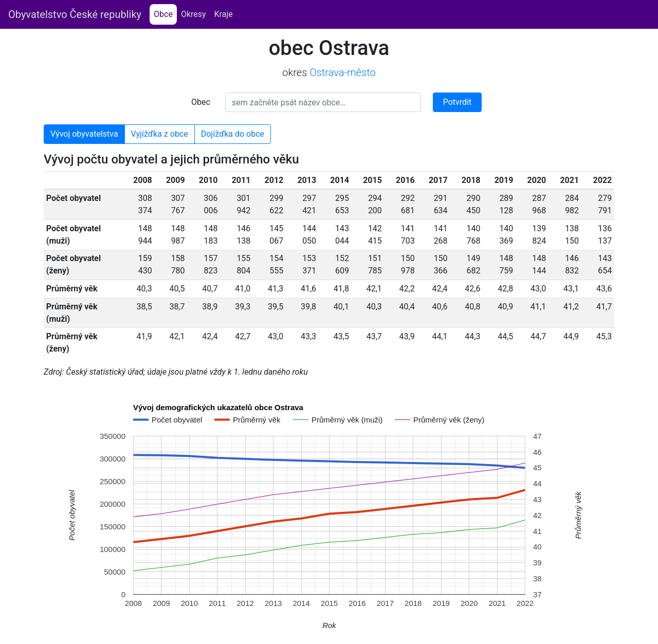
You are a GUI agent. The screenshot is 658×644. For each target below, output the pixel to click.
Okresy (194, 14)
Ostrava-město (343, 72)
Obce (165, 14)
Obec (201, 102)
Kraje (224, 14)
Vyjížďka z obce (160, 134)
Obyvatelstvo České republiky (75, 14)
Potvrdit (458, 102)
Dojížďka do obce (233, 134)
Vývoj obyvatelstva (84, 134)
